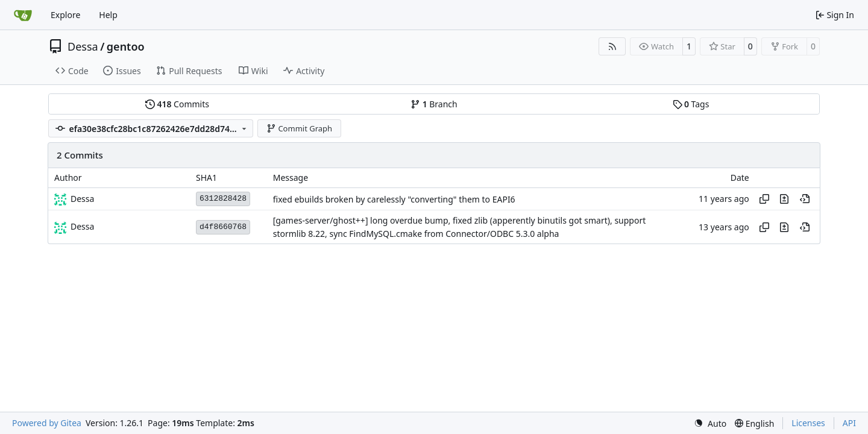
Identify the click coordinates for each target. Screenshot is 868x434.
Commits (177, 104)
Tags (691, 104)
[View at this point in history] (805, 199)
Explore (65, 15)
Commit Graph (299, 128)
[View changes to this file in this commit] (784, 199)
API (849, 423)
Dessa (83, 46)
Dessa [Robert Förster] (82, 199)
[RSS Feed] (612, 46)
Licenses (808, 423)
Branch (434, 104)
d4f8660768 (223, 227)
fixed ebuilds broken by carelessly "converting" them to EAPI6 (394, 199)
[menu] (710, 423)
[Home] (23, 15)
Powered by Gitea (47, 423)
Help (108, 15)
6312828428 (223, 199)
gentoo (126, 46)
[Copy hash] (764, 199)
